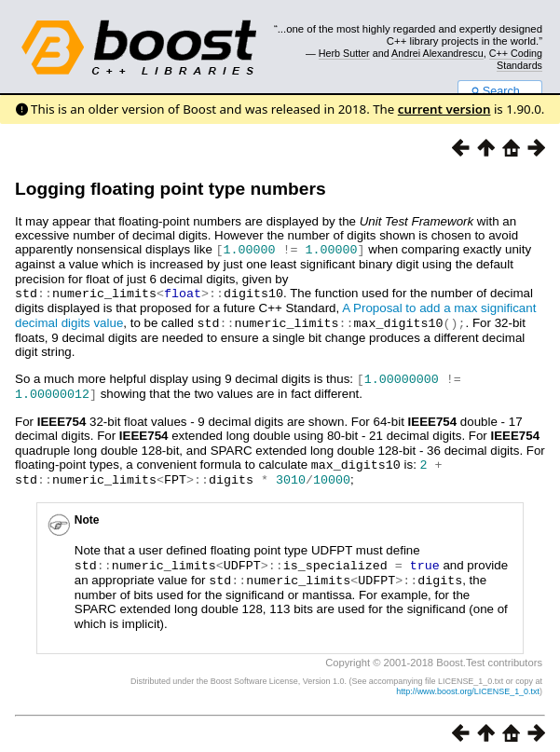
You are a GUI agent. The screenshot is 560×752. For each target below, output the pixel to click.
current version (444, 109)
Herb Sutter (344, 53)
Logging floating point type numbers (171, 189)
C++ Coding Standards (516, 59)
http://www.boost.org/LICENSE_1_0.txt (468, 683)
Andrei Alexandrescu (437, 53)
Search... (500, 91)
